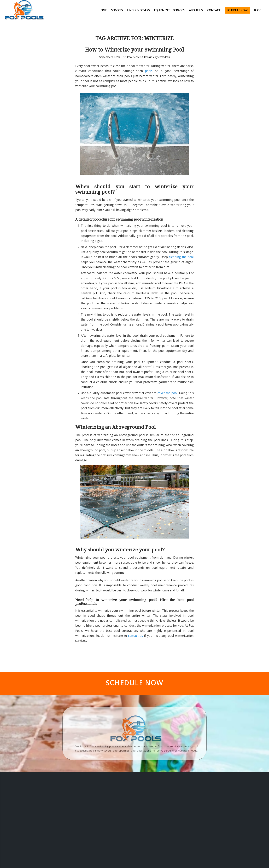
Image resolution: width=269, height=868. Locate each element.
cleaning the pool (181, 257)
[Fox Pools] (25, 10)
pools (149, 71)
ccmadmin (164, 57)
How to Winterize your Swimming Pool (134, 50)
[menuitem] (103, 10)
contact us (136, 636)
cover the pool (168, 393)
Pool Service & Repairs (140, 57)
